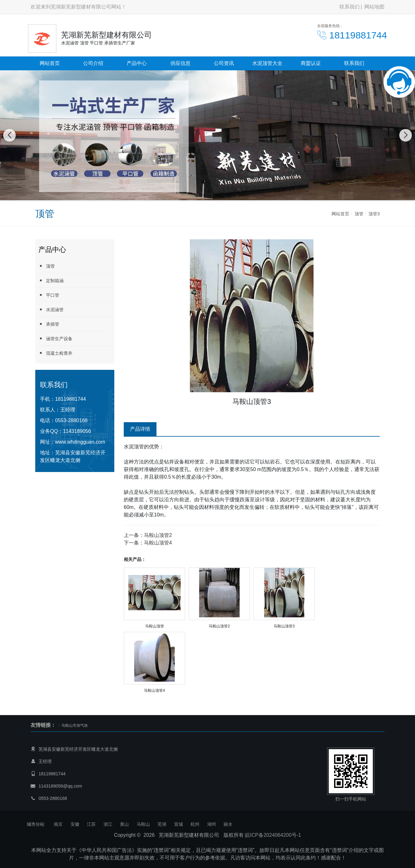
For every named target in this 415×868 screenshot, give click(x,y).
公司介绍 (93, 63)
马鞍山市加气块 (75, 725)
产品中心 (137, 63)
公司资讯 (224, 63)
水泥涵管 (51, 309)
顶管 (359, 214)
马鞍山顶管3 (284, 626)
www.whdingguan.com (80, 442)
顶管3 (374, 214)
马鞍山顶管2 (158, 535)
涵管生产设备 (55, 338)
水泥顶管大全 (267, 63)
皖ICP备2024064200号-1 (273, 835)
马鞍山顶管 (155, 626)
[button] (197, 195)
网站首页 (50, 63)
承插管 (49, 324)
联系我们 (350, 7)
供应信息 (180, 63)
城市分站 (36, 824)
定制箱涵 (51, 280)
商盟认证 (311, 63)
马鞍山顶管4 (158, 543)
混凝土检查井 (55, 353)
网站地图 (374, 7)
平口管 (49, 295)
